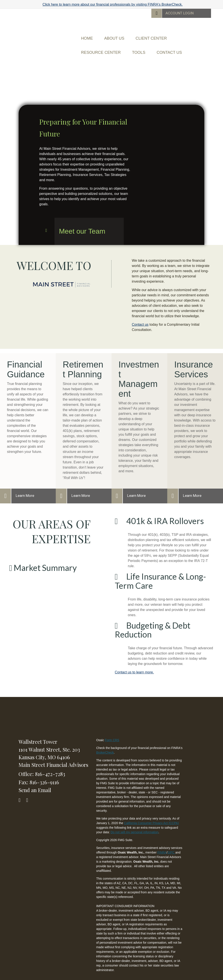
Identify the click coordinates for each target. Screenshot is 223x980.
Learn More (25, 487)
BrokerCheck (105, 744)
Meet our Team (82, 222)
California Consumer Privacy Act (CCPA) (151, 814)
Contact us (140, 316)
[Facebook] (21, 790)
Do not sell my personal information (134, 823)
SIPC (171, 843)
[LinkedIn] (29, 790)
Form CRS (112, 731)
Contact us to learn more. (134, 663)
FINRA (162, 843)
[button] (123, 36)
